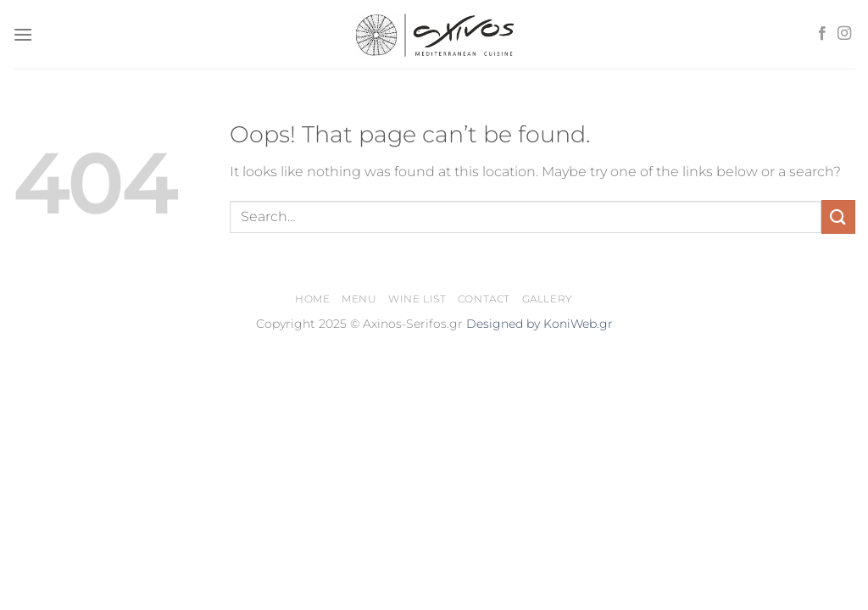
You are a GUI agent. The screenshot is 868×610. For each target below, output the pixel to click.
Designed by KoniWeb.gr (540, 324)
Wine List (417, 299)
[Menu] (23, 34)
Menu (359, 299)
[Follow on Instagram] (844, 34)
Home (312, 299)
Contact (484, 299)
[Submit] (838, 216)
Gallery (548, 299)
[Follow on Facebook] (822, 34)
